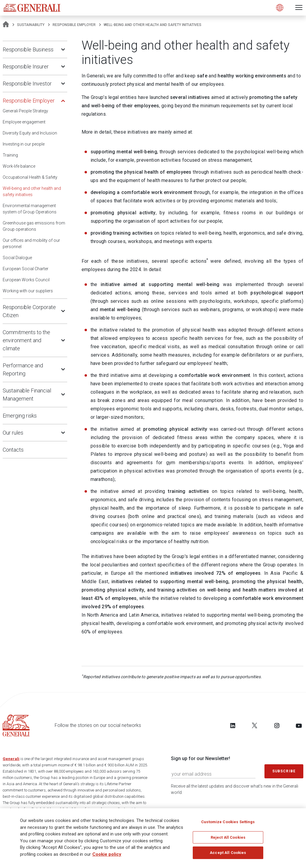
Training (10, 155)
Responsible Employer (74, 25)
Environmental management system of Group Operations (30, 209)
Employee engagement (24, 122)
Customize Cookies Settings (228, 824)
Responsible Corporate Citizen (29, 311)
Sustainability (31, 25)
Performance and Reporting (23, 369)
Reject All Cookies (228, 839)
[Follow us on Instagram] (277, 725)
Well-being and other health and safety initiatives (32, 191)
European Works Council (26, 280)
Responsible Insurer (26, 67)
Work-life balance (19, 166)
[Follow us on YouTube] (299, 725)
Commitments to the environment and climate (26, 340)
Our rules (13, 433)
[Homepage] (6, 25)
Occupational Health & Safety (30, 177)
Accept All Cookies (228, 854)
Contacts (13, 450)
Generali (11, 759)
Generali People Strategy (25, 111)
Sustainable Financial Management (27, 395)
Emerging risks (20, 416)
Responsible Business (28, 49)
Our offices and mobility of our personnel (31, 243)
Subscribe (284, 771)
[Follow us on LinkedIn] (233, 725)
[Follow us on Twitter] (255, 725)
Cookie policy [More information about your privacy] (107, 856)
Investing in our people (24, 144)
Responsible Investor (27, 84)
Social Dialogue (17, 258)
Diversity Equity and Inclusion (30, 133)
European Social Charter (26, 269)
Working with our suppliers (28, 291)
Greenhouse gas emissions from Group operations (34, 226)
